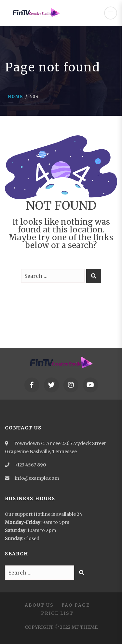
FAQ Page (76, 605)
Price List (57, 613)
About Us (39, 605)
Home (15, 97)
